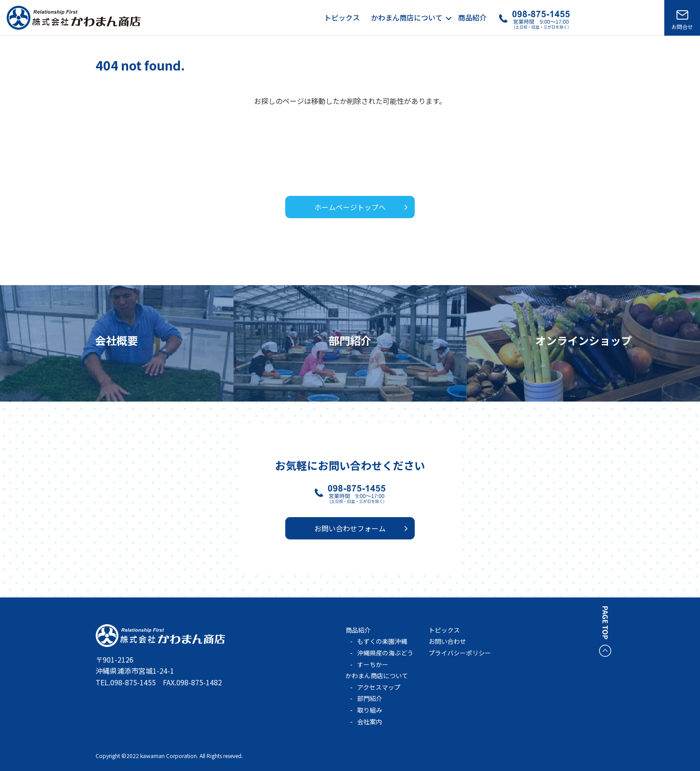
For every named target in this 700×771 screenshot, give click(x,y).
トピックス (342, 18)
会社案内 (370, 721)
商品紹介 (472, 18)
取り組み (370, 710)
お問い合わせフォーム (350, 528)
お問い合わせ (447, 641)
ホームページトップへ (350, 207)
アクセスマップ (379, 687)
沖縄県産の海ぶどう (385, 653)
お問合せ (682, 27)
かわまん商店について (407, 18)
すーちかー (373, 664)
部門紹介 (370, 698)
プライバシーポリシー (460, 653)
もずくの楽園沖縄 (382, 641)
